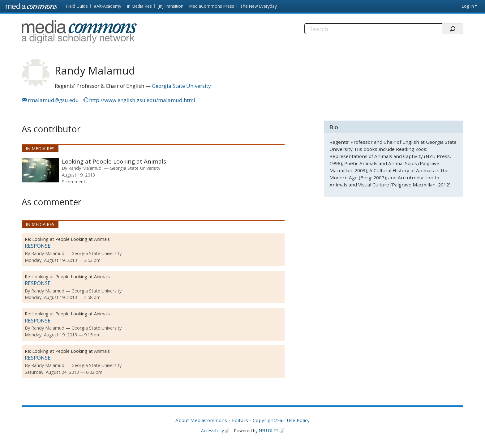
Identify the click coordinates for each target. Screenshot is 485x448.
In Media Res (139, 6)
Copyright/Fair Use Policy (281, 420)
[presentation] (40, 170)
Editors (240, 420)
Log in (468, 6)
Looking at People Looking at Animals (114, 161)
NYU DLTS (269, 431)
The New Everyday (258, 6)
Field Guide (77, 6)
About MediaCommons (201, 420)
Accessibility (212, 431)
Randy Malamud (85, 168)
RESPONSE (38, 246)
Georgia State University (181, 86)
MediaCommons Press (212, 6)
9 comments (75, 181)
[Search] (373, 29)
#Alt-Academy (107, 6)
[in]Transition (171, 6)
